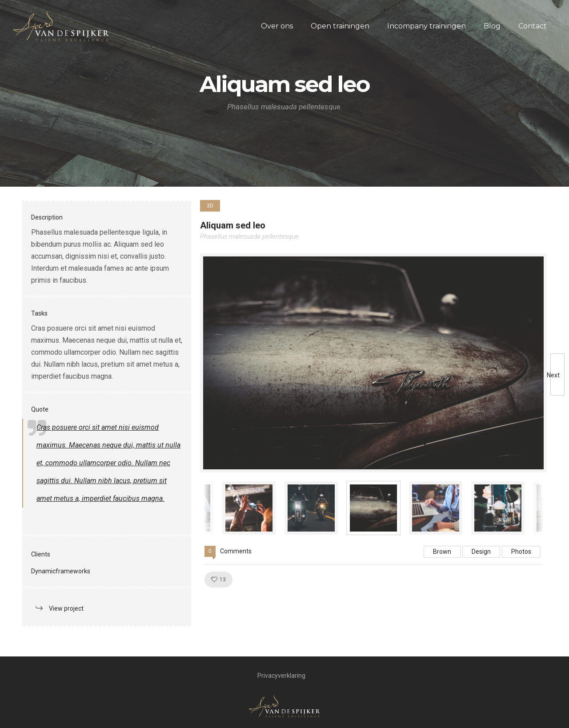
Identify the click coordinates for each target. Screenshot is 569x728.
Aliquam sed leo (233, 225)
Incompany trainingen (427, 26)
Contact (533, 26)
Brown (442, 552)
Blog (492, 26)
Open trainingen (340, 26)
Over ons (277, 26)
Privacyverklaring (281, 676)
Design (481, 552)
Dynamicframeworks (61, 571)
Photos (521, 552)
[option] (373, 363)
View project (66, 608)
